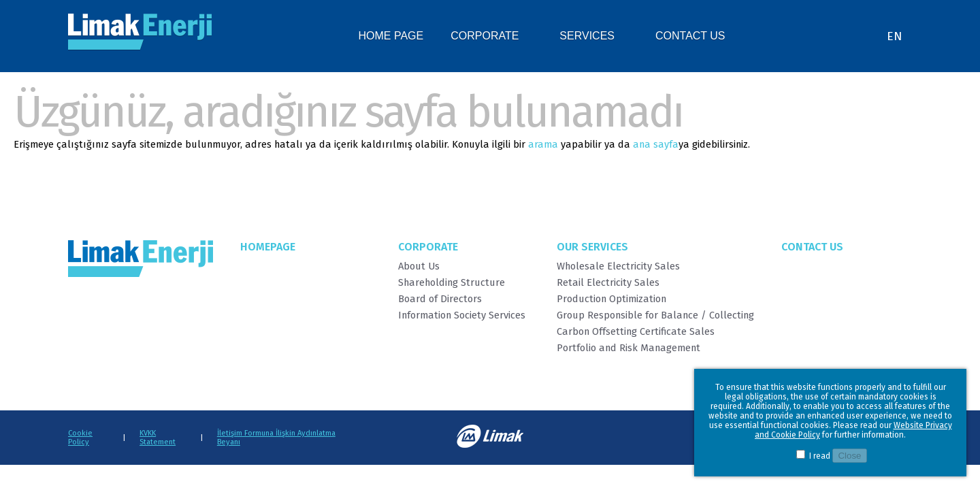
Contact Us (812, 247)
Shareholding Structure (452, 282)
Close (849, 456)
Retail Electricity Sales (608, 282)
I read (820, 456)
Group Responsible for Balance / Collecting (655, 315)
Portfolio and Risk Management (628, 348)
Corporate (428, 247)
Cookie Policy (80, 438)
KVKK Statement (158, 438)
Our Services (592, 247)
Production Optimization (611, 299)
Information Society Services (462, 315)
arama (543, 144)
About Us (419, 266)
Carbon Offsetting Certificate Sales (636, 331)
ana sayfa (656, 144)
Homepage (268, 247)
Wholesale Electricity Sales (618, 266)
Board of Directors (440, 299)
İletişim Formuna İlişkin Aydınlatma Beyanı (276, 438)
